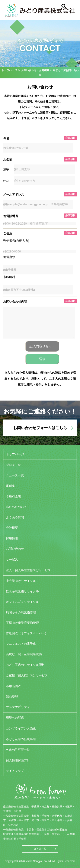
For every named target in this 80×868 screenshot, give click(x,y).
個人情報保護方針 (18, 760)
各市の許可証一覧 (18, 750)
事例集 (10, 486)
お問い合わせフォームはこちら (40, 428)
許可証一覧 (40, 849)
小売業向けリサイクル (21, 581)
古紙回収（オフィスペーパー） (27, 633)
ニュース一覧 (15, 475)
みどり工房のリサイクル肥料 (25, 665)
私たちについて (16, 507)
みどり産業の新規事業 (21, 739)
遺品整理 (12, 696)
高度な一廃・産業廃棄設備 (24, 654)
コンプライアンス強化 (21, 728)
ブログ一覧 (13, 465)
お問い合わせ (15, 549)
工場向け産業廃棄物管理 (22, 623)
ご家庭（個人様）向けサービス (27, 675)
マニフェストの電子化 (21, 644)
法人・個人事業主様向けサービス (28, 570)
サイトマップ (15, 771)
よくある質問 (15, 517)
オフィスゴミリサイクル (22, 602)
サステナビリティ (18, 707)
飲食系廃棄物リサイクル (22, 591)
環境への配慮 (15, 718)
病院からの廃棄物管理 (21, 612)
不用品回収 (13, 686)
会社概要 (12, 528)
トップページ (9, 70)
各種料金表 (13, 496)
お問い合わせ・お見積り (35, 70)
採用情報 (12, 538)
